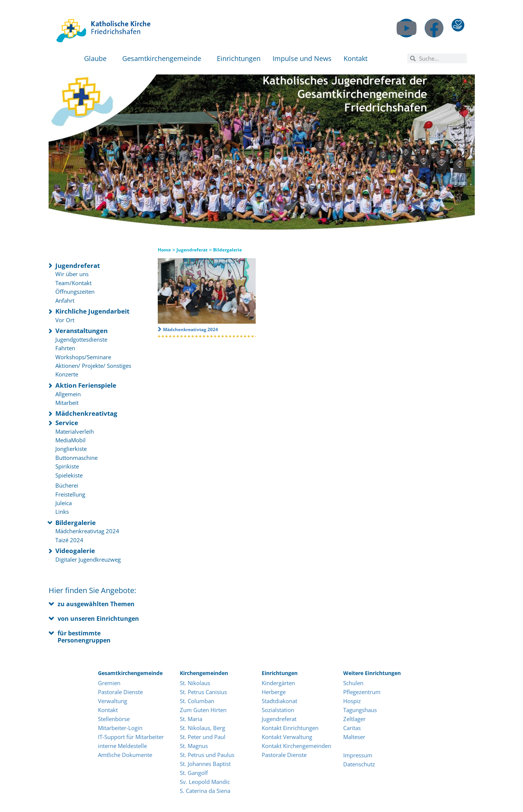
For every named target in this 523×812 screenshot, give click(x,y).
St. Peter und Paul (203, 737)
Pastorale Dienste (120, 692)
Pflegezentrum (362, 692)
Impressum (358, 755)
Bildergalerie (76, 523)
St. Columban (197, 701)
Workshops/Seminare (83, 357)
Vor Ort (65, 320)
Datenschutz (359, 764)
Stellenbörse (114, 719)
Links (62, 512)
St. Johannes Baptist (205, 764)
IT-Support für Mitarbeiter (131, 737)
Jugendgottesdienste (81, 339)
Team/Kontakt (73, 283)
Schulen (353, 683)
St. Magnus (194, 746)
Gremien (109, 683)
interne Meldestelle (122, 746)
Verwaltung (113, 701)
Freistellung (70, 494)
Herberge (274, 692)
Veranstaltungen (81, 331)
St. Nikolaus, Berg (202, 728)
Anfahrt (65, 300)
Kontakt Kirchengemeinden (296, 746)
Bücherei (67, 485)
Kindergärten (278, 683)
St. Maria (191, 719)
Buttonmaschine (76, 458)
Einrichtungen (239, 58)
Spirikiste (67, 466)
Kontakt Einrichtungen (290, 728)
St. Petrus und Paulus (207, 755)
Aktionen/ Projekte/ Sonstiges (93, 366)
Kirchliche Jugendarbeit (92, 311)
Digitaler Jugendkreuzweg (88, 559)
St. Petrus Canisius (203, 692)
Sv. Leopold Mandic (205, 782)
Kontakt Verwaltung (287, 737)
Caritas (352, 728)
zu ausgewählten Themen (96, 604)
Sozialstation (278, 710)
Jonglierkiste (71, 449)
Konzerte (67, 374)
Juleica (64, 503)
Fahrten (65, 348)
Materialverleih (75, 431)
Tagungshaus (360, 710)
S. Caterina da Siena (205, 791)
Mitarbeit (67, 403)
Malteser (354, 737)
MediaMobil (70, 440)
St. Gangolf (194, 773)
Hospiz (352, 701)
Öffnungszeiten (75, 291)
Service (67, 423)
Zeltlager (354, 719)
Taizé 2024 (69, 540)
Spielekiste (69, 475)
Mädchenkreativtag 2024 (87, 531)
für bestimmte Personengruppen (84, 637)
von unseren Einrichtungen (98, 619)
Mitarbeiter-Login (121, 728)
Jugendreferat (78, 265)
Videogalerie (75, 551)
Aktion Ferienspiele (86, 385)
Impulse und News (302, 58)
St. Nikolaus (195, 683)
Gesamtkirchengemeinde (164, 58)
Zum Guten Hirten (203, 710)
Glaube (97, 58)
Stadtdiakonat (279, 701)
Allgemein (68, 394)
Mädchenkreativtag (86, 413)
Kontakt (357, 58)
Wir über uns (72, 274)
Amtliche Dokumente (125, 755)
